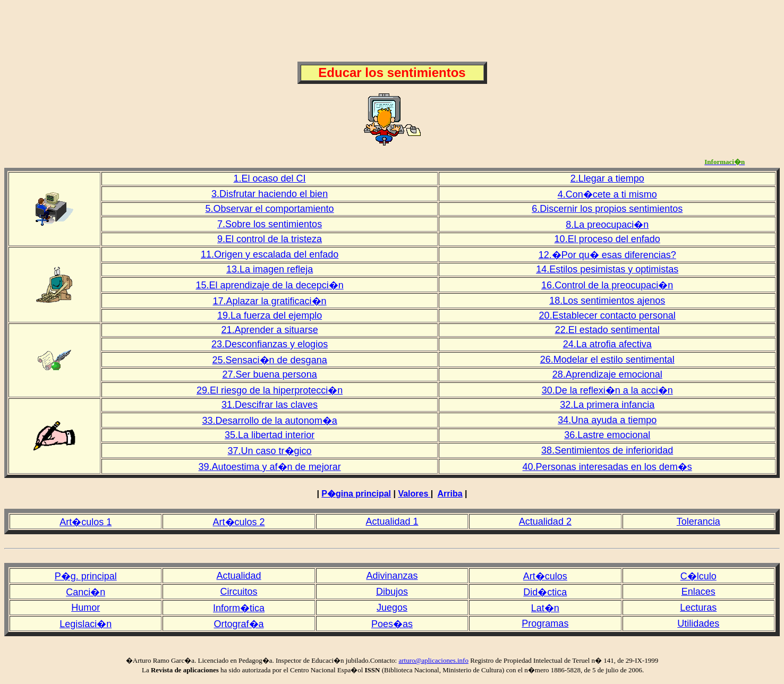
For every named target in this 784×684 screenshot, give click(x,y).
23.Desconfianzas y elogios (270, 344)
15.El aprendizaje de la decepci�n (270, 285)
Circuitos (239, 592)
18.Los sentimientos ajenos (607, 301)
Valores (414, 494)
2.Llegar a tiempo (607, 178)
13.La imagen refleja (270, 269)
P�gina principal (356, 494)
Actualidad (239, 576)
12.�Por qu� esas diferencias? (607, 255)
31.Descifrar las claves (270, 405)
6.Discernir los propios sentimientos (607, 209)
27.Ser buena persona (270, 374)
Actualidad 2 (545, 521)
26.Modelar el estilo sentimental (607, 360)
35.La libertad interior (270, 435)
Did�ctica (545, 592)
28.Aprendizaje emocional (607, 374)
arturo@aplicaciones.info (433, 660)
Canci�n (86, 592)
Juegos (392, 608)
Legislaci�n (86, 624)
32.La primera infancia (607, 405)
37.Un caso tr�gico (270, 451)
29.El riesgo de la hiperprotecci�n (270, 390)
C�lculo (698, 576)
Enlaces (698, 592)
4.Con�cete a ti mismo (607, 194)
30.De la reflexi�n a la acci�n (607, 390)
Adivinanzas (392, 576)
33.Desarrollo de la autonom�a (270, 421)
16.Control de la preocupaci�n (607, 285)
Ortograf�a (239, 624)
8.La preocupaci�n (607, 225)
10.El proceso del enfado (607, 239)
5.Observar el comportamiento (270, 209)
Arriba (450, 494)
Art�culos (545, 576)
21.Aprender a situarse (270, 330)
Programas (545, 623)
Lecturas (698, 608)
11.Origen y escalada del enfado (270, 254)
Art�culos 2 (239, 522)
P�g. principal (86, 576)
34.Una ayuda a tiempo (607, 420)
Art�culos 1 (86, 522)
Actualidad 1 (392, 521)
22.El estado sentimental (607, 330)
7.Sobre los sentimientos (270, 224)
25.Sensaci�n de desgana (270, 360)
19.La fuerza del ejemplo (270, 315)
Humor (86, 608)
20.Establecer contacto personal (607, 315)
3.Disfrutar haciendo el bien (270, 194)
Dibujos (392, 592)
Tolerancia (698, 521)
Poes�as (392, 624)
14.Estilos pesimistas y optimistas (607, 269)
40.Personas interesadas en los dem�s (607, 467)
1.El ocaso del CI (270, 178)
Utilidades (698, 623)
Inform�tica (239, 608)
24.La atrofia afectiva (607, 344)
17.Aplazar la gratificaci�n (270, 301)
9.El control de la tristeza (270, 239)
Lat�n (545, 608)
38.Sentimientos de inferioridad (607, 450)
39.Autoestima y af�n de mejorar (270, 467)
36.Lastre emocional (607, 435)
